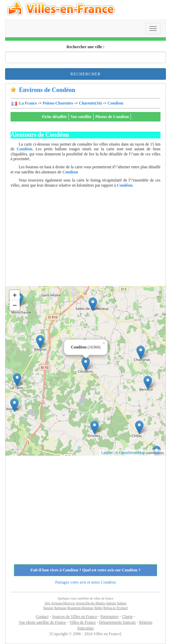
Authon (122, 603)
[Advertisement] (91, 239)
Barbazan (60, 608)
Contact (42, 617)
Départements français (117, 622)
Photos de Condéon (112, 117)
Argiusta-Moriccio (63, 603)
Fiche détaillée (54, 117)
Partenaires (109, 617)
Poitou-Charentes (58, 103)
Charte (127, 617)
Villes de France (82, 622)
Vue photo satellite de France (42, 622)
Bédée (98, 608)
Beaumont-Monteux (80, 608)
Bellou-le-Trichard (115, 608)
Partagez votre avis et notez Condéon (85, 582)
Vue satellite (81, 117)
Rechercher (85, 74)
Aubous (111, 603)
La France (27, 103)
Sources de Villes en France (74, 617)
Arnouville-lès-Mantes (90, 603)
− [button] (15, 305)
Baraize (48, 608)
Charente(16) (90, 103)
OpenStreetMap (132, 453)
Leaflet (107, 453)
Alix (47, 603)
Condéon (115, 103)
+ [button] (15, 295)
